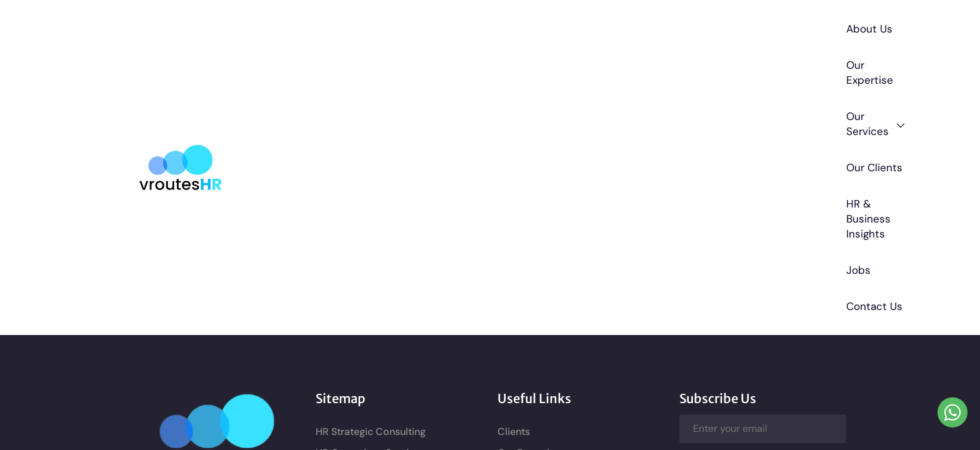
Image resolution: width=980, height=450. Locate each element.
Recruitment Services (365, 285)
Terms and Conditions (549, 260)
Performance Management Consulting (378, 313)
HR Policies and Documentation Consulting (389, 222)
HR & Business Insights (664, 27)
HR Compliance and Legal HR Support (384, 257)
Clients (514, 151)
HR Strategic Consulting (371, 151)
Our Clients (564, 27)
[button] (480, 27)
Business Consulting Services (383, 193)
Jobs (748, 27)
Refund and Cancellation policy (571, 281)
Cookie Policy (529, 323)
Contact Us (803, 27)
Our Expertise (390, 27)
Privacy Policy (530, 302)
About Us (318, 27)
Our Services (480, 27)
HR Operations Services (370, 172)
